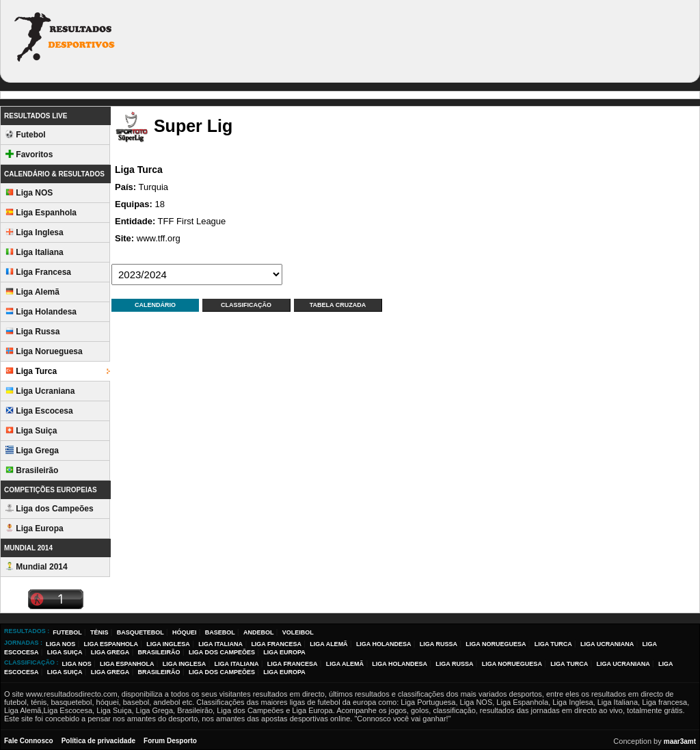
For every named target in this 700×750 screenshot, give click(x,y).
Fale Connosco (29, 741)
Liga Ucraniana (40, 391)
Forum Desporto (170, 741)
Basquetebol (140, 632)
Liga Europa (35, 528)
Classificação (246, 305)
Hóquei (185, 632)
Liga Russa (32, 332)
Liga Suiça (31, 431)
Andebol (259, 632)
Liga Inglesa (35, 232)
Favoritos (29, 155)
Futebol (26, 135)
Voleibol (298, 632)
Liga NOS (29, 193)
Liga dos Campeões (50, 509)
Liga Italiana (35, 252)
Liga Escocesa (39, 411)
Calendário (155, 305)
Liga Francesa (38, 272)
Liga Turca (31, 371)
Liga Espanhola (41, 213)
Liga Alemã (32, 292)
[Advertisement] (444, 40)
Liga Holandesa (41, 312)
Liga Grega (32, 451)
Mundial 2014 (37, 567)
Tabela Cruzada (338, 305)
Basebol (220, 632)
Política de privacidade (98, 741)
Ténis (99, 632)
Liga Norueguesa (44, 351)
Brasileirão (32, 470)
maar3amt (680, 741)
